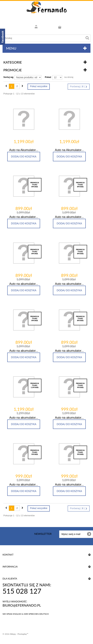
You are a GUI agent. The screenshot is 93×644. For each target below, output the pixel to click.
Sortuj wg (8, 77)
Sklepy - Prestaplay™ (19, 634)
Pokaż (48, 77)
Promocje (13, 70)
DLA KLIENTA (10, 579)
